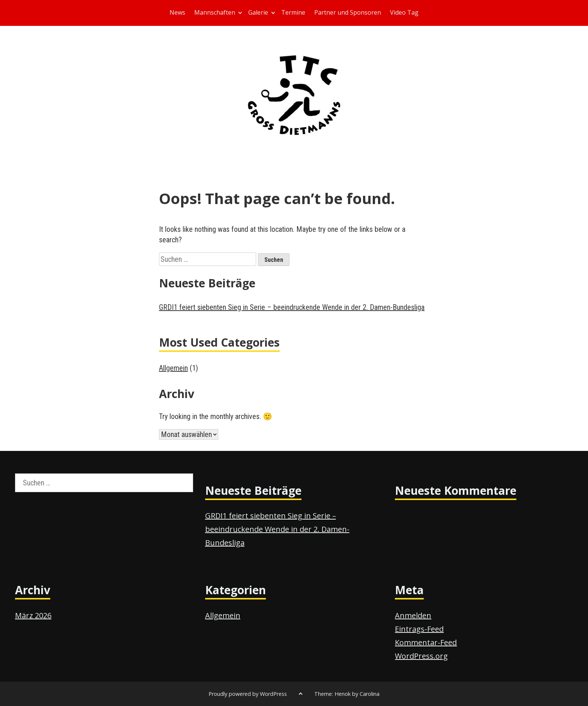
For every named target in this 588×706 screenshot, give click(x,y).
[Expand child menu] (240, 13)
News (177, 12)
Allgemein (173, 368)
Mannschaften (215, 12)
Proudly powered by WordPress (248, 694)
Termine (293, 12)
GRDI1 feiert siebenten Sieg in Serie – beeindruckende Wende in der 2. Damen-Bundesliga (292, 307)
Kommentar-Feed (426, 642)
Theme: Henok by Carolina (347, 694)
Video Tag (404, 12)
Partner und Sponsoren (348, 12)
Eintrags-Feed (419, 629)
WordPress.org (421, 656)
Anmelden (413, 615)
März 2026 (33, 615)
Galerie (258, 12)
